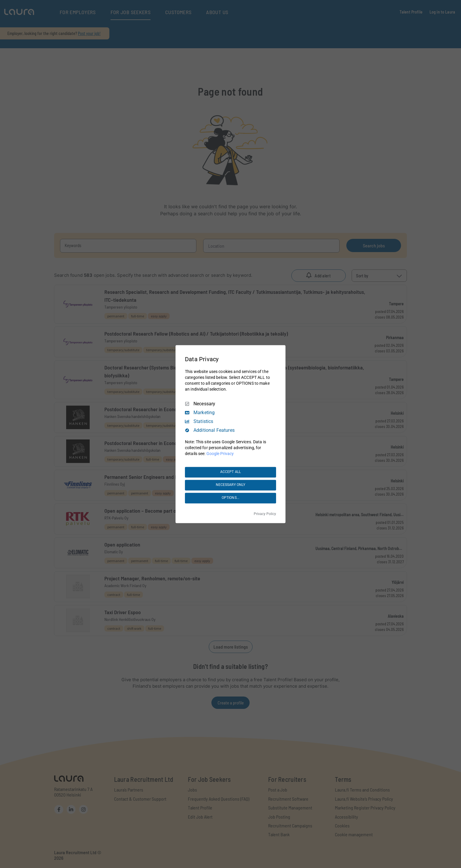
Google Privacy (220, 454)
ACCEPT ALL (230, 472)
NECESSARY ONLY (231, 485)
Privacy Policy (265, 514)
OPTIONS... (230, 498)
